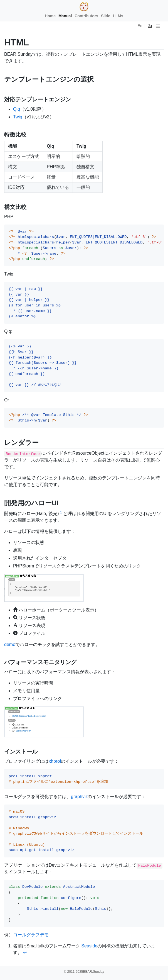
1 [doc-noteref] (61, 512)
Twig (18, 117)
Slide (106, 16)
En (140, 26)
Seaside (89, 946)
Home (50, 16)
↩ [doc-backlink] (25, 953)
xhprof (55, 761)
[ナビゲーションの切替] (158, 26)
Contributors (86, 16)
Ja (150, 26)
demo (10, 644)
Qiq (17, 109)
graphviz (79, 797)
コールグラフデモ (31, 935)
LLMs (118, 16)
